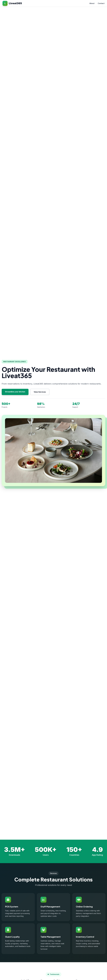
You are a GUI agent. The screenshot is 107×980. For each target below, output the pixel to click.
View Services (40, 392)
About (92, 3)
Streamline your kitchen (15, 392)
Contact (101, 3)
